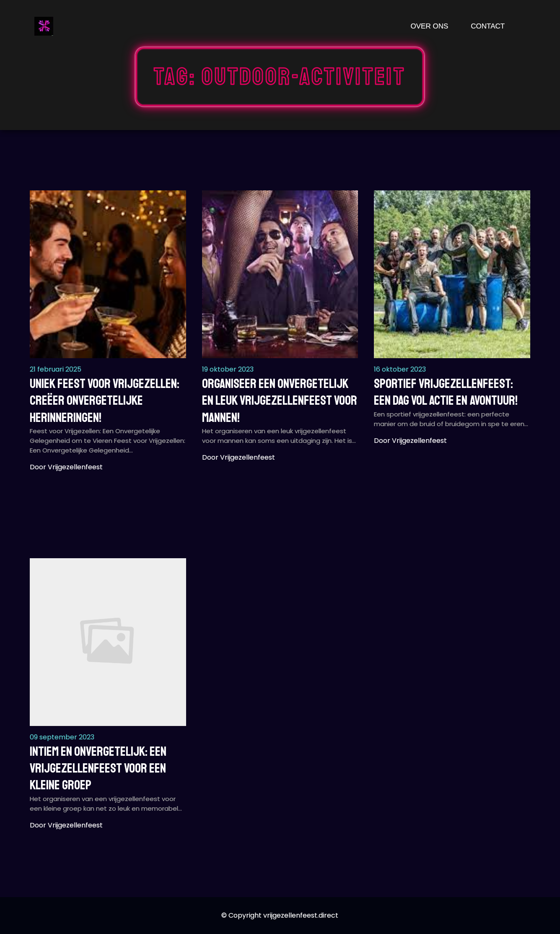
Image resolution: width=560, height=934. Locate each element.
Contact (488, 26)
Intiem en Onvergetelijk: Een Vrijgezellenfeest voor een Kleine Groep (98, 769)
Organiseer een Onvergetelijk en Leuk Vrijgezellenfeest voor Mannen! (280, 401)
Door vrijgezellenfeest (66, 467)
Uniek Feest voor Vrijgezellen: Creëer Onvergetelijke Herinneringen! (105, 401)
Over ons (430, 26)
